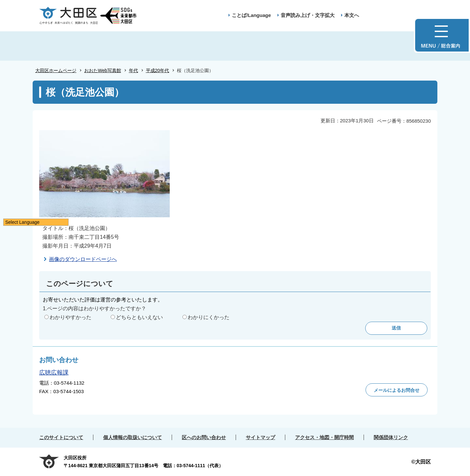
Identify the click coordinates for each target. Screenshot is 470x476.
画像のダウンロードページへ (83, 259)
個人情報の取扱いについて (133, 437)
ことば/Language (251, 15)
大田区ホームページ (56, 70)
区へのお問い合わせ (204, 437)
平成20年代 (158, 70)
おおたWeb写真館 (103, 70)
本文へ (352, 15)
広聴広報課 (54, 373)
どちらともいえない (139, 317)
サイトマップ (260, 437)
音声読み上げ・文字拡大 (308, 15)
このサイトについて (61, 437)
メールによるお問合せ (397, 390)
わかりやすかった (70, 317)
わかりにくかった (209, 317)
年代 (133, 70)
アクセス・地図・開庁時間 (324, 437)
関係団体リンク (391, 437)
